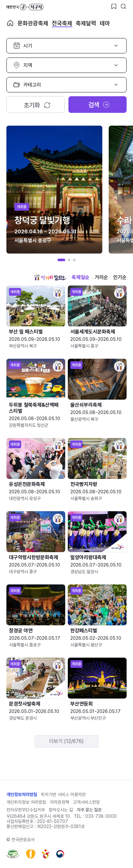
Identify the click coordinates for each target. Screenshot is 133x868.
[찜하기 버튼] (114, 6)
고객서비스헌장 (86, 802)
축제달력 (86, 23)
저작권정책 (59, 802)
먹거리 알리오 (50, 278)
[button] (61, 260)
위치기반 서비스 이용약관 (63, 794)
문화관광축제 (33, 23)
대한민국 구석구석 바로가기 (25, 7)
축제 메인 (10, 23)
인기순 (120, 277)
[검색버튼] (123, 6)
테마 (105, 23)
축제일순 (81, 277)
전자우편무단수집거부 (26, 810)
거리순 (101, 277)
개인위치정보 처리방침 (26, 802)
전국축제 (62, 23)
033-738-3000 (101, 816)
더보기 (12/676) (66, 741)
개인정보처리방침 (22, 794)
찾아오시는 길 (61, 810)
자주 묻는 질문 (89, 810)
